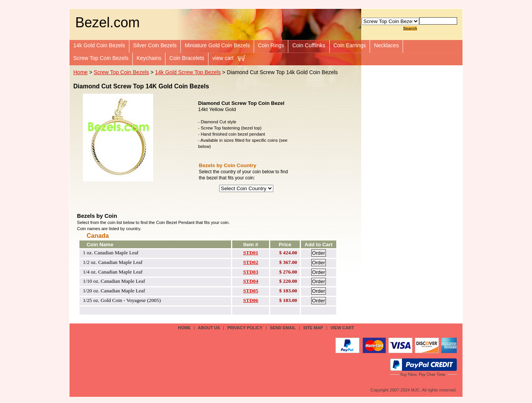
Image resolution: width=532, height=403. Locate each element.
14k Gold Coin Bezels (99, 45)
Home (80, 72)
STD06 (250, 300)
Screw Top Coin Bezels (101, 58)
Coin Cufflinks (309, 45)
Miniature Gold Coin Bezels (217, 45)
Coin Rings (271, 45)
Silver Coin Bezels (155, 45)
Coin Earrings (350, 45)
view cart (223, 58)
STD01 (250, 253)
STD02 (250, 262)
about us (209, 328)
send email (283, 328)
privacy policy (245, 328)
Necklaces (386, 45)
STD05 (250, 291)
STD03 (250, 272)
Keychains (149, 58)
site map (313, 328)
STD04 (250, 281)
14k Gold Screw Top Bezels (188, 72)
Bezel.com (107, 22)
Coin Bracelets (187, 58)
